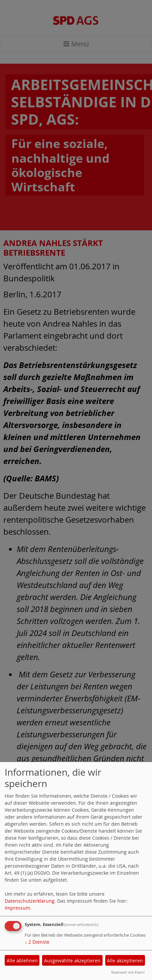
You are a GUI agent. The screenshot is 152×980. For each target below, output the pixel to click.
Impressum (17, 908)
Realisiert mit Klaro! (128, 972)
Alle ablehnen (22, 960)
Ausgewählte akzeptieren (72, 960)
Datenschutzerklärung (30, 901)
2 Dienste (37, 942)
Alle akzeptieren (125, 960)
